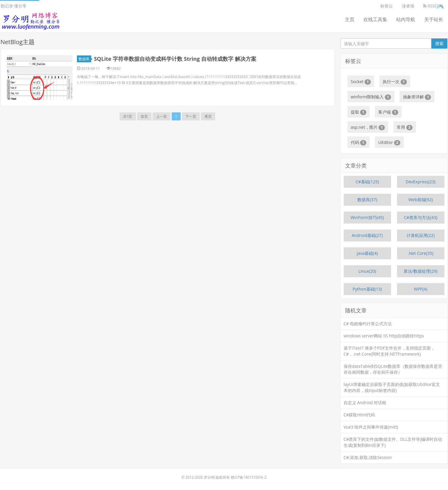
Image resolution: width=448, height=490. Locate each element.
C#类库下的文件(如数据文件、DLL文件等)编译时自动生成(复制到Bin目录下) (393, 442)
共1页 (128, 116)
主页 (350, 19)
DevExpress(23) (421, 182)
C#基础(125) (367, 182)
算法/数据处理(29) (420, 271)
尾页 (208, 116)
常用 (405, 127)
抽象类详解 (417, 97)
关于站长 (434, 19)
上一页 (162, 116)
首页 (144, 116)
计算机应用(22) (421, 235)
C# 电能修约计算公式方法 (368, 324)
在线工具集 (375, 19)
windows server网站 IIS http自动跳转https (384, 336)
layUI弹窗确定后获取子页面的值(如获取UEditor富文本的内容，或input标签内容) (392, 387)
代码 (359, 142)
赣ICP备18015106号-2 (249, 477)
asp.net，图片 (368, 127)
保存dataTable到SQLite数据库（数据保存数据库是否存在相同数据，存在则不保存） (393, 369)
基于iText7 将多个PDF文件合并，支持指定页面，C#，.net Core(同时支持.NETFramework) (389, 351)
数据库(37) (367, 200)
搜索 (439, 43)
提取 (359, 112)
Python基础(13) (367, 289)
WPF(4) (421, 289)
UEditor (389, 142)
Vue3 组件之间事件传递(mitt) (371, 427)
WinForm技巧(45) (367, 217)
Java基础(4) (367, 253)
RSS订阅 (433, 6)
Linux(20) (367, 271)
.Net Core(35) (421, 253)
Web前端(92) (421, 200)
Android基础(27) (367, 235)
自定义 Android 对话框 (365, 403)
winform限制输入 (371, 97)
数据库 (85, 59)
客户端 (388, 112)
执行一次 (395, 82)
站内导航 (406, 19)
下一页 (191, 116)
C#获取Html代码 (359, 415)
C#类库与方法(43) (421, 217)
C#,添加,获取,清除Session (368, 457)
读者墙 (408, 6)
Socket (361, 82)
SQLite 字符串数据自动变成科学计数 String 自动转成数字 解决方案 (175, 59)
